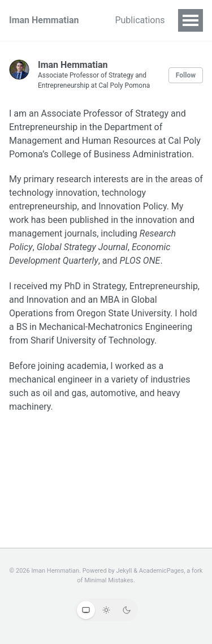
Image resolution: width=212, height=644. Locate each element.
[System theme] (86, 610)
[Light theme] (106, 610)
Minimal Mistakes (109, 580)
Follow (186, 75)
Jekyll (124, 571)
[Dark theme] (127, 610)
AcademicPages (162, 571)
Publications (140, 20)
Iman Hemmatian (44, 20)
